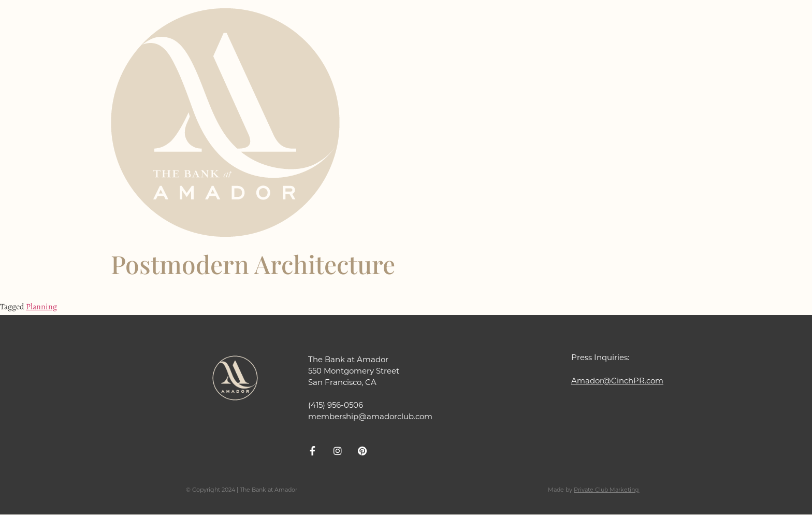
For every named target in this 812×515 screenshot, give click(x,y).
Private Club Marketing (606, 490)
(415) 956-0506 (336, 405)
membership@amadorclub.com (370, 416)
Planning (41, 307)
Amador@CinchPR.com (617, 381)
